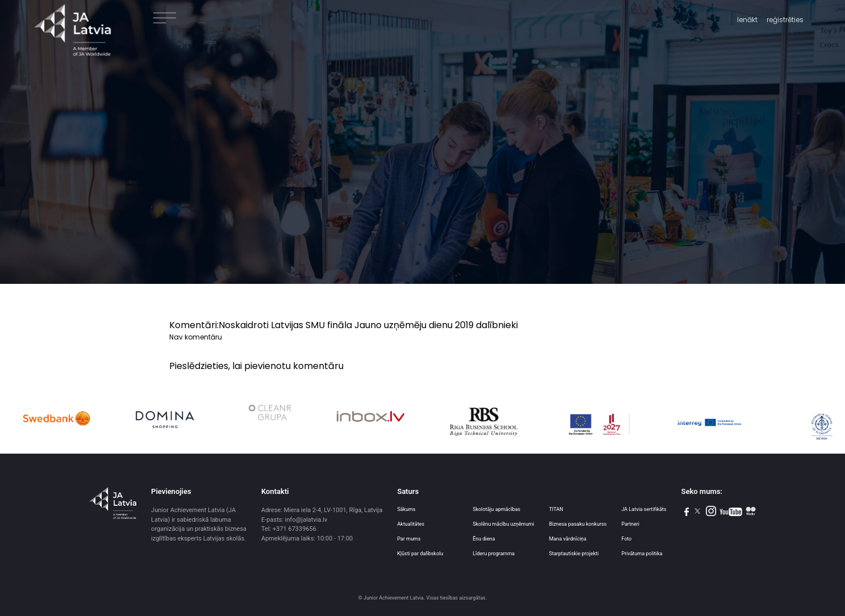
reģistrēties (785, 20)
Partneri (630, 524)
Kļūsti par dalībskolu (420, 554)
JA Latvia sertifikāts (644, 509)
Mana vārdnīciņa (568, 539)
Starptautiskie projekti (574, 554)
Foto (626, 539)
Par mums (409, 539)
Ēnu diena (484, 539)
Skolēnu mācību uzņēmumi (503, 524)
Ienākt (747, 20)
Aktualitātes (411, 524)
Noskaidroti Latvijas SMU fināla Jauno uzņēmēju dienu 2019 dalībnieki (368, 325)
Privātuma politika (642, 554)
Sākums (406, 509)
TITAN (556, 509)
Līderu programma (493, 554)
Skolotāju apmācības (496, 509)
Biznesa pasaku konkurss (578, 524)
